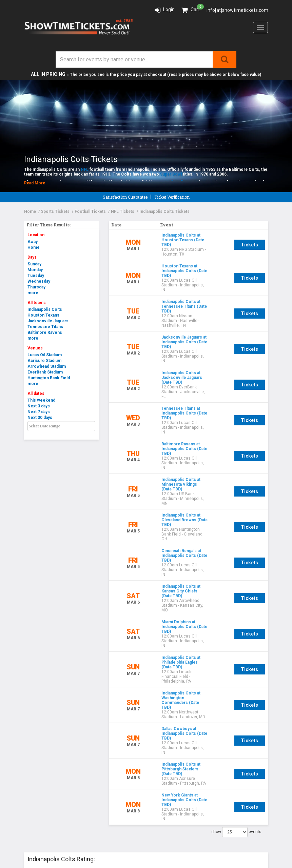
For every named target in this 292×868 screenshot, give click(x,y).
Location (36, 235)
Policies (34, 745)
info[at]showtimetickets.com (237, 10)
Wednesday (39, 281)
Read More (35, 183)
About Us (35, 720)
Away (33, 242)
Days (32, 257)
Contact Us (164, 739)
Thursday (36, 287)
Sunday (34, 264)
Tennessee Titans (45, 327)
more (33, 293)
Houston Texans (43, 315)
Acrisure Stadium (44, 361)
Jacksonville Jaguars (48, 321)
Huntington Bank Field (49, 378)
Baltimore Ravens (45, 332)
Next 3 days (39, 406)
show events (236, 640)
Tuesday (36, 276)
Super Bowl (171, 174)
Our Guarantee (41, 726)
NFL (85, 169)
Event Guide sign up (175, 720)
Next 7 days (39, 412)
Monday (35, 270)
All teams (37, 303)
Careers (33, 752)
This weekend (41, 400)
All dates (36, 393)
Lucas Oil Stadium (45, 355)
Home (34, 247)
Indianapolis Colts (45, 309)
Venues (35, 348)
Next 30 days (40, 418)
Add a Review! (97, 680)
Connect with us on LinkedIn (186, 733)
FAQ (29, 739)
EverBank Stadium (45, 372)
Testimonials (41, 733)
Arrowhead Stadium (47, 366)
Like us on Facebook (175, 726)
